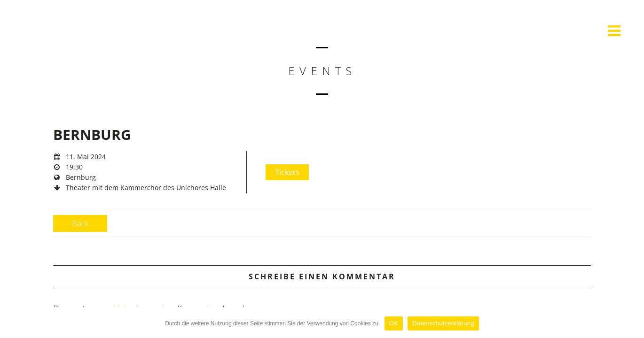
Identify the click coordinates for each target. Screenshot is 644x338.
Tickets (287, 172)
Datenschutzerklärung (443, 323)
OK (394, 323)
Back (80, 223)
